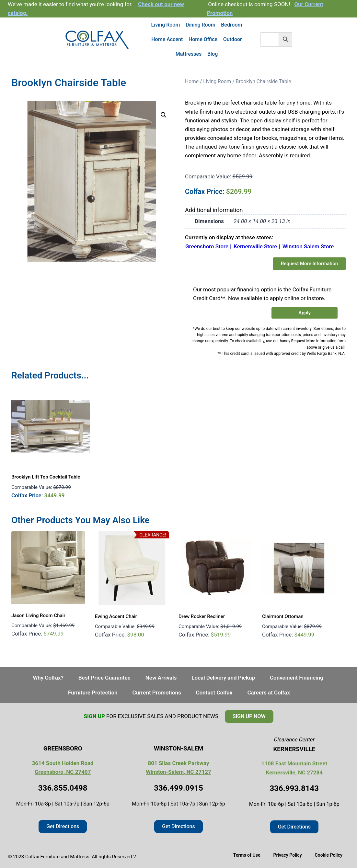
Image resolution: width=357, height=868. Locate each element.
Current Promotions (157, 693)
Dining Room (201, 25)
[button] (164, 115)
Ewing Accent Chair (116, 616)
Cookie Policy (329, 855)
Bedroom (231, 25)
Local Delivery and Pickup (223, 678)
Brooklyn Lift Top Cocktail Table (46, 477)
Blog (213, 54)
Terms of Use (247, 855)
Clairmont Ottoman (283, 616)
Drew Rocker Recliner (202, 616)
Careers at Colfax (269, 693)
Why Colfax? (48, 678)
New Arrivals (161, 678)
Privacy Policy (287, 855)
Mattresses (189, 54)
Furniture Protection (93, 693)
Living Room (166, 25)
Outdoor (233, 39)
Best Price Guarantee (104, 678)
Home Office (203, 39)
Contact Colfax (214, 693)
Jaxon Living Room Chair (38, 615)
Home (192, 81)
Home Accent (167, 39)
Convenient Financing (297, 678)
